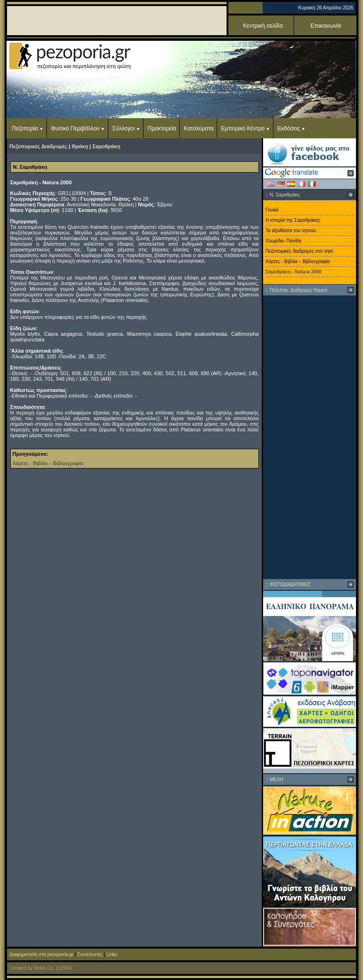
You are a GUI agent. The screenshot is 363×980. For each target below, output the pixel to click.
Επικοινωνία (326, 26)
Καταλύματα (199, 128)
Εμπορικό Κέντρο (243, 128)
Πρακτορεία (162, 128)
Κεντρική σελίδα (263, 26)
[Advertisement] (310, 437)
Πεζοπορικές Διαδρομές (38, 146)
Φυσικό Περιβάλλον (75, 128)
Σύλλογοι (124, 128)
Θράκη (80, 146)
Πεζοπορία (25, 128)
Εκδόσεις (288, 128)
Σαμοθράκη (106, 146)
